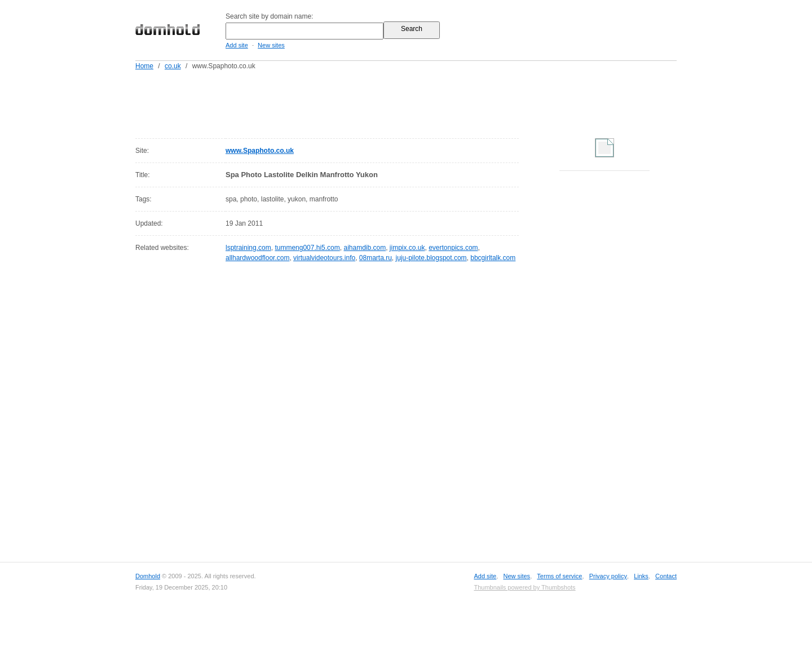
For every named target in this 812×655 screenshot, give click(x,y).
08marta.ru (376, 258)
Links (641, 576)
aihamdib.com (365, 248)
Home (144, 66)
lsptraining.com (248, 248)
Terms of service (559, 576)
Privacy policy (608, 576)
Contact (666, 576)
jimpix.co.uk (407, 248)
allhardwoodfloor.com (257, 258)
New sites (271, 45)
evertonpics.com (453, 248)
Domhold (148, 576)
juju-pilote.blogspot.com (431, 258)
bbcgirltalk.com (493, 258)
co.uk (173, 66)
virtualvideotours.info (324, 258)
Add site (237, 45)
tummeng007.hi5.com (307, 248)
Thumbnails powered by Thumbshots (524, 587)
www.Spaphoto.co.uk (260, 151)
